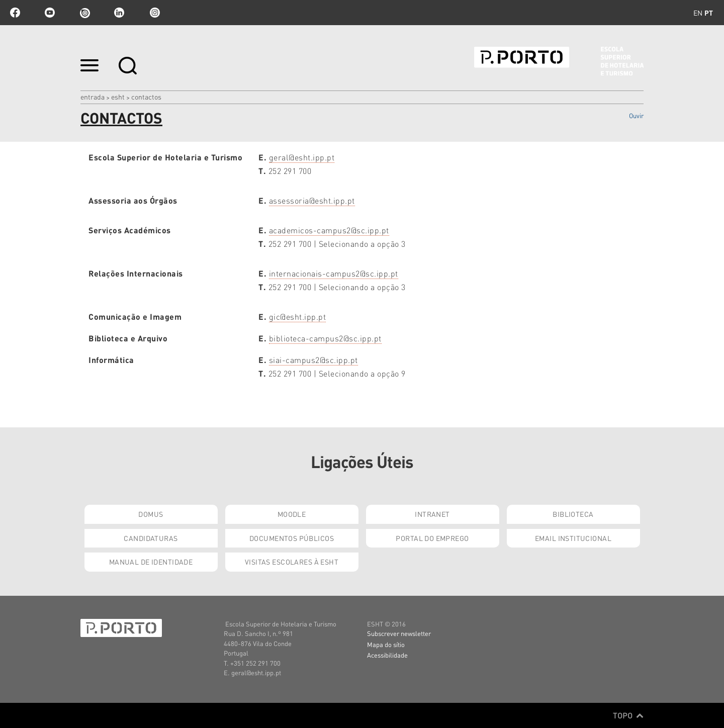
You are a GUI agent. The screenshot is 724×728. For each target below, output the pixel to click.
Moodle (292, 514)
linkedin (119, 13)
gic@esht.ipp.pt (298, 316)
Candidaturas (151, 538)
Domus (151, 514)
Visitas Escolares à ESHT (292, 562)
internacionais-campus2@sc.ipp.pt (334, 273)
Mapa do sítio (386, 644)
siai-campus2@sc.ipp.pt (313, 360)
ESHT (118, 97)
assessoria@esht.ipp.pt (312, 200)
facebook (15, 13)
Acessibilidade (387, 655)
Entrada (93, 97)
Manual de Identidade (151, 562)
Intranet (432, 514)
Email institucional (573, 538)
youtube (50, 13)
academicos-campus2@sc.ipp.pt (329, 230)
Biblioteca (573, 514)
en (698, 13)
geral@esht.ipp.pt (302, 157)
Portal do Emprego (432, 538)
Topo (628, 715)
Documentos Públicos (292, 538)
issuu (84, 13)
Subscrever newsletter (399, 633)
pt (709, 13)
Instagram (154, 13)
